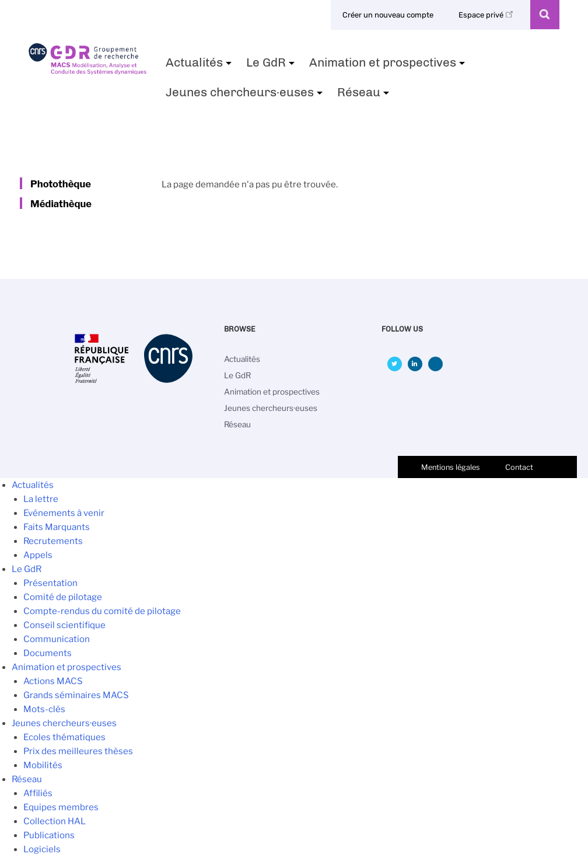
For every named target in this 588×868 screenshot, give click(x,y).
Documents (48, 653)
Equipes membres (61, 807)
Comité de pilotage (63, 597)
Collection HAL (55, 821)
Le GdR (272, 66)
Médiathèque (61, 204)
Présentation (50, 583)
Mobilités (43, 765)
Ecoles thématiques (64, 737)
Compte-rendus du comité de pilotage (102, 611)
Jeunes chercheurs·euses (246, 96)
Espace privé (488, 15)
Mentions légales (451, 467)
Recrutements (53, 541)
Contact (519, 467)
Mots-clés (44, 709)
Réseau (365, 96)
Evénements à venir (64, 513)
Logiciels (42, 849)
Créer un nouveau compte (388, 15)
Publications (49, 835)
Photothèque (61, 184)
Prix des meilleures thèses (78, 751)
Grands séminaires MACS (76, 695)
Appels (38, 555)
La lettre (41, 499)
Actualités (200, 66)
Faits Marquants (57, 527)
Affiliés (38, 793)
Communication (57, 639)
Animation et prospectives (388, 66)
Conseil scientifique (64, 625)
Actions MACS (53, 681)
